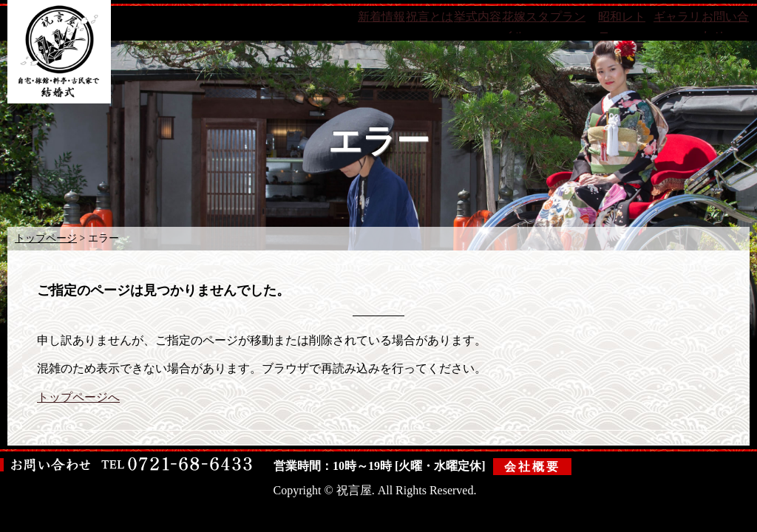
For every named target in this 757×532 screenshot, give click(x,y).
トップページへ (78, 397)
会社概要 (533, 465)
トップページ (46, 238)
